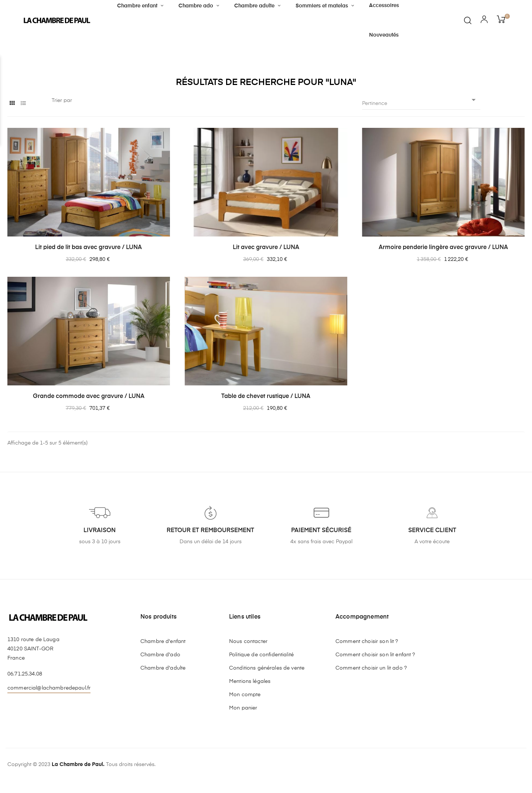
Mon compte (245, 695)
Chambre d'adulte (163, 668)
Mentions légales (250, 681)
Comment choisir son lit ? (367, 641)
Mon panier (243, 708)
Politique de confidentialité (261, 655)
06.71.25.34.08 (25, 674)
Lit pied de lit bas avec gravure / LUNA (88, 248)
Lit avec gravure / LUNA (266, 248)
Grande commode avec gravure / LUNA (89, 396)
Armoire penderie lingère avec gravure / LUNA (443, 248)
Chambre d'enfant (163, 641)
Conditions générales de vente (267, 668)
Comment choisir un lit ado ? (371, 668)
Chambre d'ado (160, 655)
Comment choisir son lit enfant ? (375, 655)
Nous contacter (248, 641)
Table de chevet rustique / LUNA (266, 396)
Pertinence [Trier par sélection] (421, 103)
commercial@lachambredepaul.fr (49, 688)
